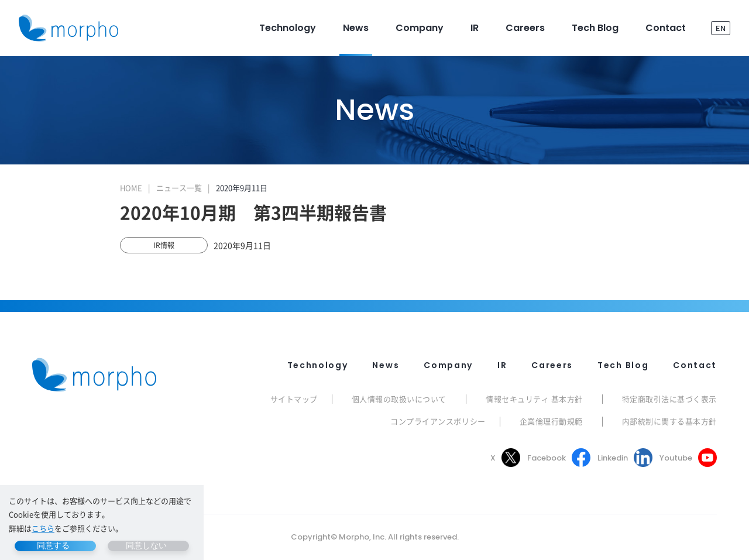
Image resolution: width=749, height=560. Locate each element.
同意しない (146, 545)
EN (721, 28)
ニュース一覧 (179, 188)
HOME (131, 188)
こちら (43, 528)
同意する (53, 545)
